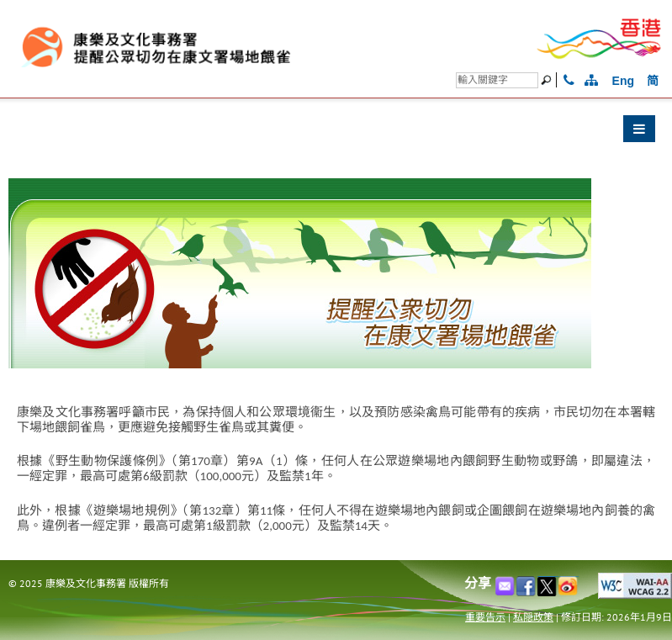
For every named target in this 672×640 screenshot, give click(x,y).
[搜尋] (497, 80)
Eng (623, 81)
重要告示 (485, 617)
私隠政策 (533, 617)
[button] (336, 133)
